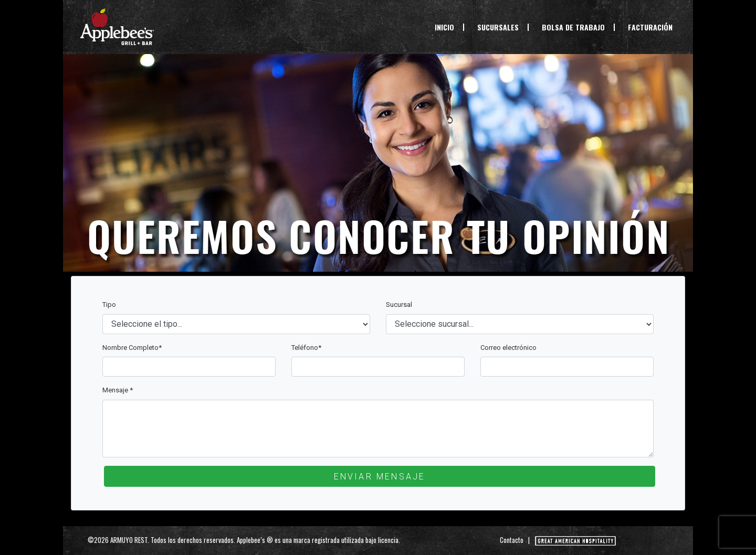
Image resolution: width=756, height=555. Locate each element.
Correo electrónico (508, 348)
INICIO (447, 27)
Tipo (109, 305)
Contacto (512, 540)
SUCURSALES (498, 27)
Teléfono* (306, 348)
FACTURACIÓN (650, 27)
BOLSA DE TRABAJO (573, 27)
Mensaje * (118, 390)
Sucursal (399, 305)
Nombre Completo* (132, 348)
